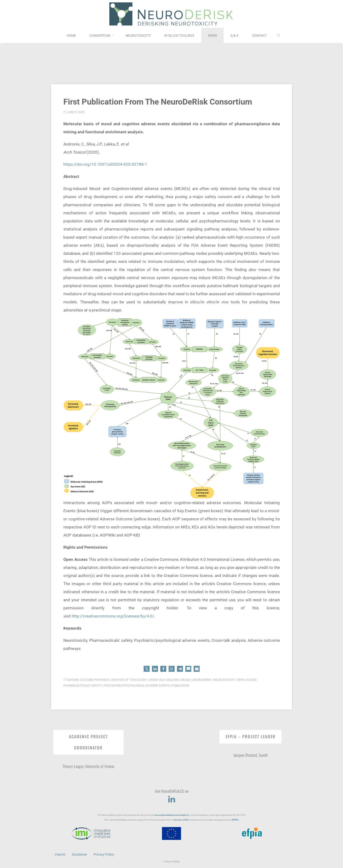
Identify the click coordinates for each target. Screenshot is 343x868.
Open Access (247, 680)
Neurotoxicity (224, 680)
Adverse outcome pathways (88, 680)
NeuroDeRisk (202, 680)
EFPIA (235, 820)
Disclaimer (80, 854)
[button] (147, 669)
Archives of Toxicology (129, 680)
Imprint (60, 854)
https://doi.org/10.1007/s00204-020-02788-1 (105, 164)
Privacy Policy (104, 854)
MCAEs (186, 680)
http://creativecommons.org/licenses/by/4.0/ (113, 616)
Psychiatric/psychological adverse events (136, 686)
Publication (180, 686)
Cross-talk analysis (164, 680)
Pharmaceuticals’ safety (82, 686)
